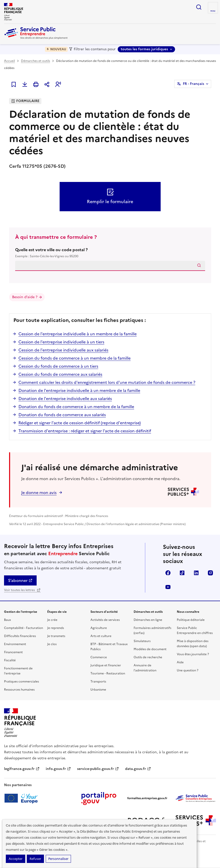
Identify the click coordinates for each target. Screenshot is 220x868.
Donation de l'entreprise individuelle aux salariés (65, 398)
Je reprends (56, 628)
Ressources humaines (19, 690)
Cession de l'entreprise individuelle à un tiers (61, 342)
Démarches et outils (35, 61)
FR (193, 84)
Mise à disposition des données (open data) (193, 644)
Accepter (16, 859)
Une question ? (188, 670)
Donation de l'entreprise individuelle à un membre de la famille (79, 390)
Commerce (99, 657)
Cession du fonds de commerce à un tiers (58, 366)
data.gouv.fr (138, 769)
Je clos (52, 644)
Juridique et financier (106, 665)
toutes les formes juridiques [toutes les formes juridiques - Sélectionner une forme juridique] (144, 49)
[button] (58, 84)
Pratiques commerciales (21, 682)
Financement (13, 652)
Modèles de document (150, 649)
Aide (180, 662)
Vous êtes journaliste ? (193, 654)
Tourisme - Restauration (108, 673)
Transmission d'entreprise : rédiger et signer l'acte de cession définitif (85, 431)
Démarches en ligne (148, 620)
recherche (199, 7)
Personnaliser (58, 859)
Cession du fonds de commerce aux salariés (60, 374)
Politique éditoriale (191, 620)
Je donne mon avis (39, 492)
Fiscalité (10, 660)
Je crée (52, 620)
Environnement (15, 644)
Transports (98, 682)
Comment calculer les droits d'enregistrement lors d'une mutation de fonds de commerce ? (107, 382)
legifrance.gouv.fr (22, 769)
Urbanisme (98, 690)
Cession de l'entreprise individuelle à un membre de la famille (78, 334)
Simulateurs (142, 641)
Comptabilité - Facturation (23, 628)
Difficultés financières (20, 636)
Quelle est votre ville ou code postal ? (110, 253)
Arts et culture (101, 636)
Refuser (35, 859)
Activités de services (105, 620)
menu (213, 11)
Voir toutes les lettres (22, 590)
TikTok (182, 573)
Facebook (168, 573)
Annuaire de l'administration (145, 668)
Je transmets (56, 636)
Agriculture (99, 628)
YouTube (168, 587)
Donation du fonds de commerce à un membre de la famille (76, 407)
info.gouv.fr (58, 769)
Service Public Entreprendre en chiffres (195, 630)
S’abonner (20, 580)
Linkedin (196, 573)
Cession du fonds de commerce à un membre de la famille (75, 358)
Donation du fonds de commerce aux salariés (62, 415)
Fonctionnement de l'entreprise (18, 671)
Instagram (210, 573)
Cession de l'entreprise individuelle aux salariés (63, 350)
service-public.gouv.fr (98, 769)
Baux (7, 620)
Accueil (9, 61)
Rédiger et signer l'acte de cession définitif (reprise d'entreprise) (80, 423)
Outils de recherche (148, 657)
